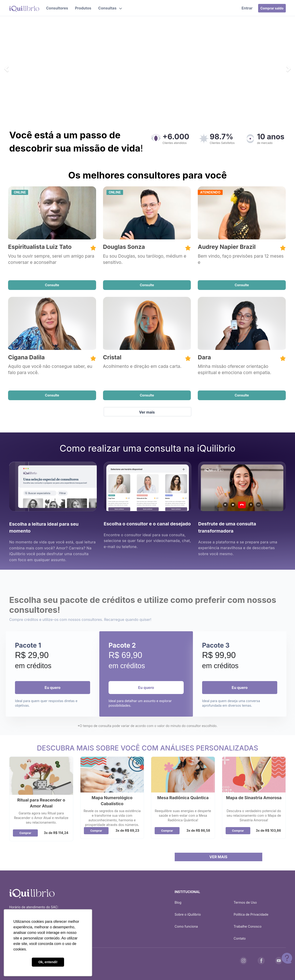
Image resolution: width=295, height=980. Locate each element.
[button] (110, 8)
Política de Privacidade (251, 914)
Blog (178, 902)
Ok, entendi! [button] (48, 962)
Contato (240, 938)
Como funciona (186, 926)
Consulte (52, 285)
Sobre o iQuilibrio (188, 914)
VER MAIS (218, 857)
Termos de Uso (245, 902)
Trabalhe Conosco (248, 926)
